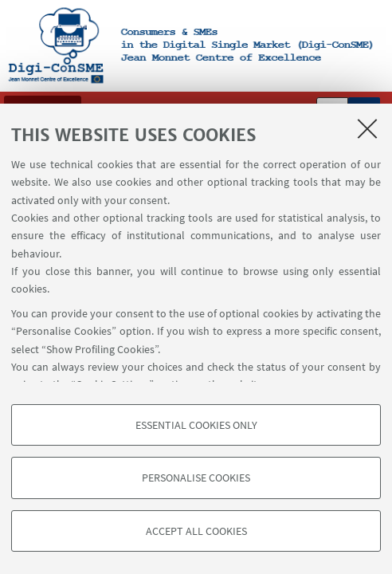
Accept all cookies (196, 531)
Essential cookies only (196, 425)
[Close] (367, 128)
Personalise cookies (196, 478)
